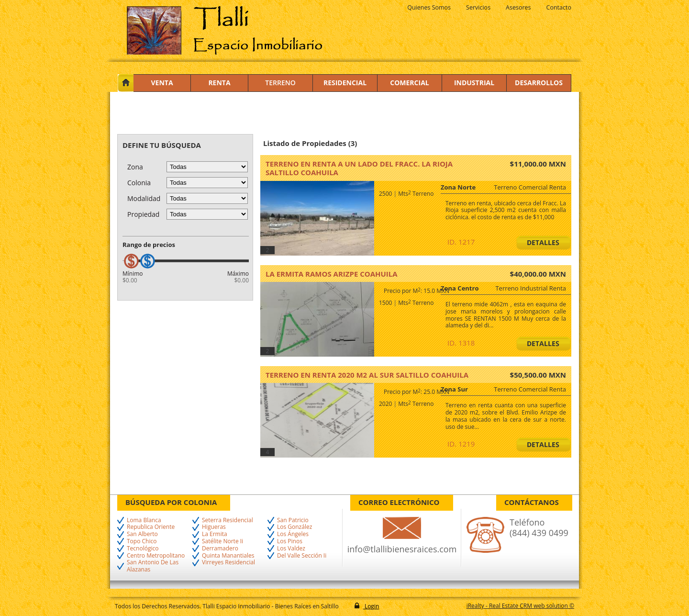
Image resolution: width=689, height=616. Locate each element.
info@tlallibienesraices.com (402, 549)
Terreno (280, 83)
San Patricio (293, 521)
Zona (135, 167)
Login (371, 606)
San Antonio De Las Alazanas (153, 566)
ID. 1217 (461, 242)
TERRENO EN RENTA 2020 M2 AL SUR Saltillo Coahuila (367, 375)
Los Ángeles (293, 534)
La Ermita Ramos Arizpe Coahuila (332, 274)
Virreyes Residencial (228, 563)
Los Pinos (290, 542)
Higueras (214, 527)
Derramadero (220, 549)
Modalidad (144, 198)
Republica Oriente (151, 527)
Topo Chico (142, 542)
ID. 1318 (461, 343)
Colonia (139, 183)
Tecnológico (143, 549)
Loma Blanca (144, 521)
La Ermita (215, 534)
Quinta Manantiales (228, 556)
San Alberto (142, 534)
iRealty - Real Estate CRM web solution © (520, 606)
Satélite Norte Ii (222, 542)
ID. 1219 (461, 444)
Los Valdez (291, 549)
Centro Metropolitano (156, 556)
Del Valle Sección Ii (302, 556)
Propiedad (143, 214)
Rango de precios (149, 245)
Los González (294, 527)
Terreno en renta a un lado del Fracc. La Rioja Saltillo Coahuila (359, 168)
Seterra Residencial (228, 521)
